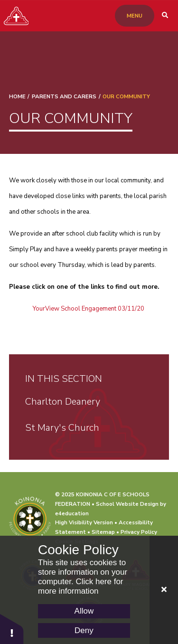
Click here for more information (81, 586)
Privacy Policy (139, 532)
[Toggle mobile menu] (135, 16)
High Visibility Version (84, 522)
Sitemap (103, 532)
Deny (84, 630)
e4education (72, 513)
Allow (84, 611)
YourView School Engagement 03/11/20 (88, 309)
